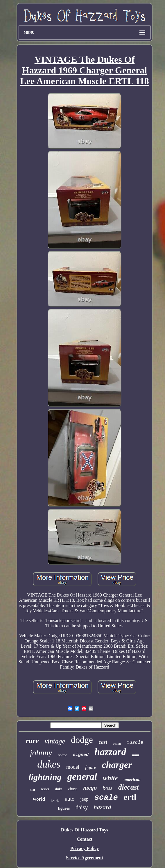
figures (64, 808)
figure (91, 767)
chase (73, 789)
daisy (82, 807)
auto (70, 799)
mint (136, 755)
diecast (129, 787)
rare (32, 741)
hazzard (110, 752)
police (62, 755)
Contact (85, 839)
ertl (130, 797)
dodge (82, 740)
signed (81, 755)
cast (103, 742)
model (73, 767)
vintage (55, 741)
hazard (102, 807)
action (117, 743)
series (45, 789)
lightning (45, 777)
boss (107, 788)
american (132, 779)
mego (90, 788)
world (39, 799)
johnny (41, 753)
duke (59, 789)
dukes (49, 764)
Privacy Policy (85, 848)
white (110, 778)
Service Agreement (85, 858)
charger (117, 765)
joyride (55, 801)
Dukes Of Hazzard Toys (85, 830)
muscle (135, 743)
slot (33, 790)
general (82, 777)
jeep (84, 799)
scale (106, 798)
